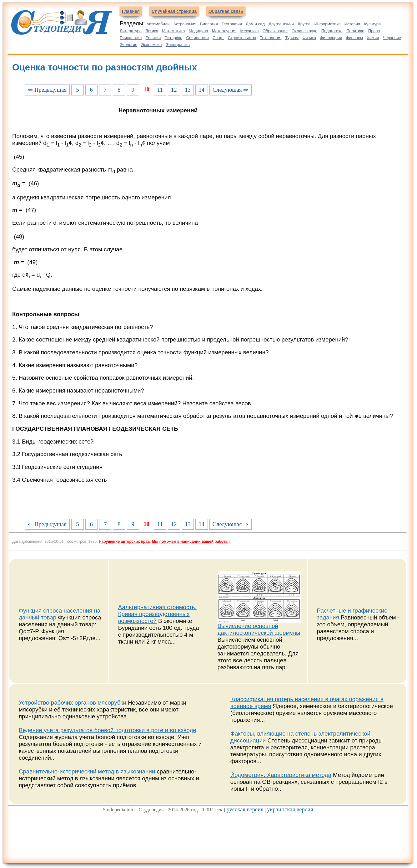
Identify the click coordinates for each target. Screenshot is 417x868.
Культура (372, 24)
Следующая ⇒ (230, 90)
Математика (173, 31)
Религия (153, 38)
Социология (197, 38)
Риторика (174, 38)
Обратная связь (226, 11)
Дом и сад (255, 24)
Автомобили (158, 24)
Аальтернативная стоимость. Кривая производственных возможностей (157, 614)
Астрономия (185, 24)
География (232, 24)
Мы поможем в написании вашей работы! (191, 542)
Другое (304, 24)
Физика (309, 38)
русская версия (245, 809)
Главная (131, 11)
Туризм (292, 38)
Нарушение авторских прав (124, 542)
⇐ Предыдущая (47, 90)
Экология (128, 45)
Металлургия (224, 31)
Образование (275, 31)
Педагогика (332, 31)
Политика (355, 31)
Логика (152, 31)
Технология (271, 38)
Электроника (178, 45)
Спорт (218, 38)
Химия (373, 38)
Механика (250, 31)
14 (202, 90)
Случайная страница (174, 11)
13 (188, 90)
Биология (209, 24)
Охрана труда (305, 31)
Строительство (242, 38)
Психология (131, 38)
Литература (131, 31)
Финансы (354, 38)
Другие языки (281, 24)
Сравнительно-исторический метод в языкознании (87, 771)
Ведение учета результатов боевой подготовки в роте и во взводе (108, 730)
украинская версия (290, 809)
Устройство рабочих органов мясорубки (73, 703)
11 (160, 90)
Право (374, 31)
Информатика (327, 24)
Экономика (151, 45)
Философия (331, 38)
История (352, 24)
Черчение (392, 38)
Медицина (198, 31)
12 (174, 90)
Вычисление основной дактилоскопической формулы (259, 629)
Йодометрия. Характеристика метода (281, 775)
